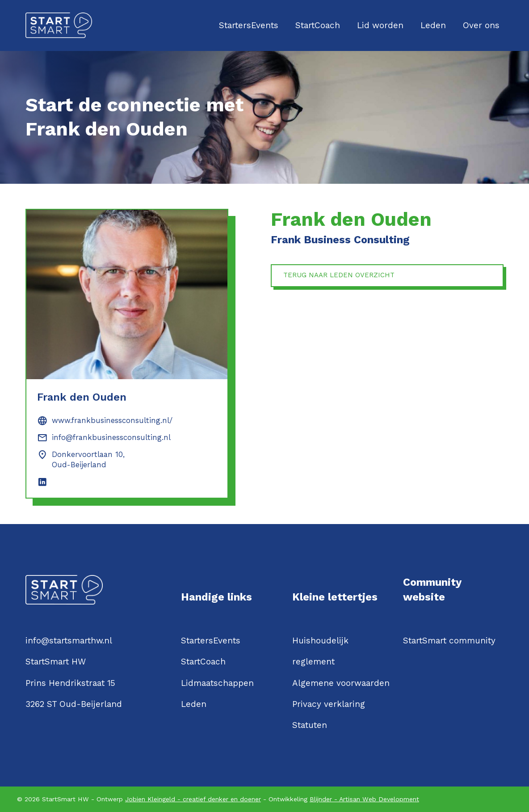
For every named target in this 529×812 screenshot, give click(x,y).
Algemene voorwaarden (341, 683)
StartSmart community (449, 641)
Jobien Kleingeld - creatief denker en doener (193, 799)
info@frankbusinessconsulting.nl (111, 438)
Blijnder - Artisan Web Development (364, 799)
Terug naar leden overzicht (344, 277)
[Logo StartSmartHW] (59, 25)
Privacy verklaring (329, 704)
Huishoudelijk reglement (320, 651)
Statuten (310, 725)
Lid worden (380, 25)
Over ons (481, 25)
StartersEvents (249, 25)
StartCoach (318, 25)
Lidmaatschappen (217, 683)
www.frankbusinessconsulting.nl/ (112, 421)
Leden (433, 25)
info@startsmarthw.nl (69, 641)
